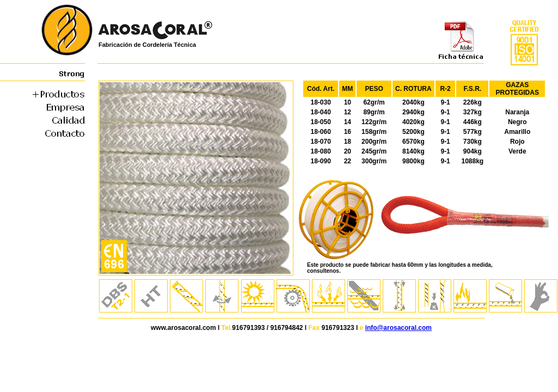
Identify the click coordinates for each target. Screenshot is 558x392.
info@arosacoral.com (398, 328)
